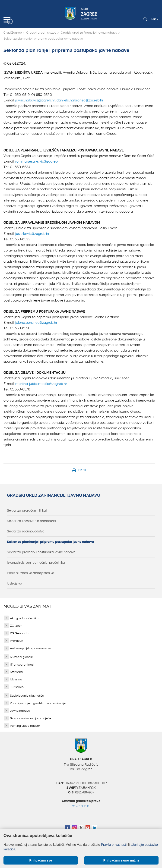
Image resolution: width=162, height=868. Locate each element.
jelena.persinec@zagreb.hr (36, 323)
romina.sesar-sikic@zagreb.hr (38, 161)
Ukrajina (16, 679)
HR (155, 19)
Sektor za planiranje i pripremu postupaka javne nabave (50, 542)
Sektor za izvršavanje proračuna (31, 521)
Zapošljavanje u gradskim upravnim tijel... (39, 703)
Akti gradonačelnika (24, 618)
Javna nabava (20, 711)
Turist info (17, 687)
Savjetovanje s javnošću (27, 696)
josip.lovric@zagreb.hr (32, 234)
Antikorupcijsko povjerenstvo (30, 648)
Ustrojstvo (14, 583)
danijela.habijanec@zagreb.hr (80, 100)
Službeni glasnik (21, 657)
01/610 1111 (81, 806)
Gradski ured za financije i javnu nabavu (89, 33)
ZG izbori (16, 626)
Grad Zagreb (13, 33)
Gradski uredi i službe (41, 33)
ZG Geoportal (20, 633)
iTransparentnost (22, 665)
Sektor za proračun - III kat (27, 510)
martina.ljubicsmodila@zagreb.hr (41, 384)
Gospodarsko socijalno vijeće (31, 718)
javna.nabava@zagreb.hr (35, 100)
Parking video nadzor (25, 726)
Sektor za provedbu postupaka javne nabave (41, 552)
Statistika (16, 672)
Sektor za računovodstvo (26, 531)
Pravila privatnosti (114, 845)
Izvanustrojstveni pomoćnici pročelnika (36, 563)
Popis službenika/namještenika (31, 573)
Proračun (17, 641)
